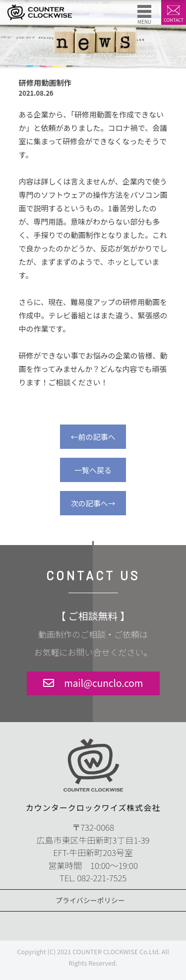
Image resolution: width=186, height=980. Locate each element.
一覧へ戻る (93, 470)
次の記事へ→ (93, 503)
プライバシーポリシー (90, 900)
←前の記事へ (93, 437)
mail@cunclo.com (103, 683)
